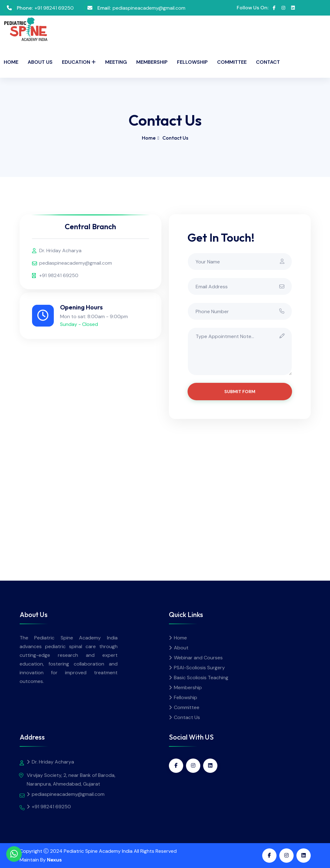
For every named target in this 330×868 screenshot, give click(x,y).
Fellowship (192, 62)
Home (11, 62)
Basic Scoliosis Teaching (201, 678)
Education (76, 62)
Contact (268, 62)
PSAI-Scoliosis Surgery (199, 668)
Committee (232, 62)
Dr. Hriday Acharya (60, 251)
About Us (40, 62)
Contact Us (187, 717)
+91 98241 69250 (54, 8)
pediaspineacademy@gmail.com (149, 8)
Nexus (54, 860)
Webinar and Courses (198, 658)
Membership (152, 62)
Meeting (116, 62)
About (181, 648)
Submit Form (240, 392)
